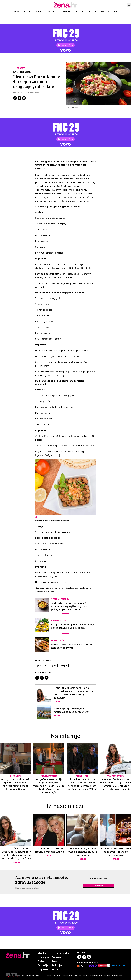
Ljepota (80, 11)
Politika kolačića (79, 975)
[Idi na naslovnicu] (66, 7)
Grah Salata (42, 666)
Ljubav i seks (65, 11)
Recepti (21, 68)
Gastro (51, 11)
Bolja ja (105, 11)
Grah (54, 666)
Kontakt (50, 975)
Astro (27, 11)
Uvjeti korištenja (94, 975)
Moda (16, 11)
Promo (56, 957)
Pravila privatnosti (63, 975)
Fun (116, 11)
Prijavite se (99, 886)
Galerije (39, 11)
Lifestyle (92, 11)
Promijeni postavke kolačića (114, 975)
